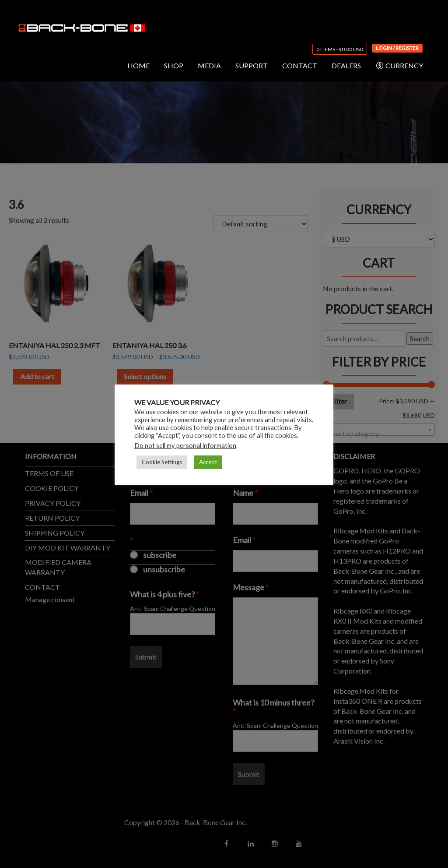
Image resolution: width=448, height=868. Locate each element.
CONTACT (300, 65)
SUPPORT (252, 65)
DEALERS (346, 65)
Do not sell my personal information (185, 446)
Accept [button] (208, 462)
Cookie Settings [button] (162, 462)
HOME (138, 65)
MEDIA (209, 65)
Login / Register (397, 48)
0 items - (340, 49)
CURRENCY (399, 66)
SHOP (174, 65)
